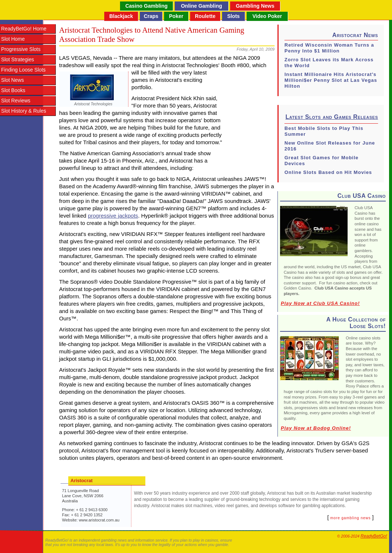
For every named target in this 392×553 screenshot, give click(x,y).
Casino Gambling (146, 6)
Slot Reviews (16, 101)
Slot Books (13, 90)
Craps (151, 16)
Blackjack (121, 16)
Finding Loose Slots (23, 70)
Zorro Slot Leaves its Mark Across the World (329, 63)
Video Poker (267, 16)
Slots (233, 16)
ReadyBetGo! (374, 536)
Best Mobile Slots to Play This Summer (324, 131)
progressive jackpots (113, 216)
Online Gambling (202, 6)
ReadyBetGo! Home (24, 29)
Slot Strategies (18, 60)
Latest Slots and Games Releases (332, 117)
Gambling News (255, 6)
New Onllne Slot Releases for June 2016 (330, 146)
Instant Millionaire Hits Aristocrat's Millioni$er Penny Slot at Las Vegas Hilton (331, 80)
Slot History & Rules (24, 111)
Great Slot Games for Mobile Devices (322, 161)
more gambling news (351, 518)
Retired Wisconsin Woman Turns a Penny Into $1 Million (329, 48)
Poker (176, 16)
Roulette (205, 16)
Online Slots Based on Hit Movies (328, 172)
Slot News (12, 80)
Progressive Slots (21, 49)
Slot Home (13, 39)
